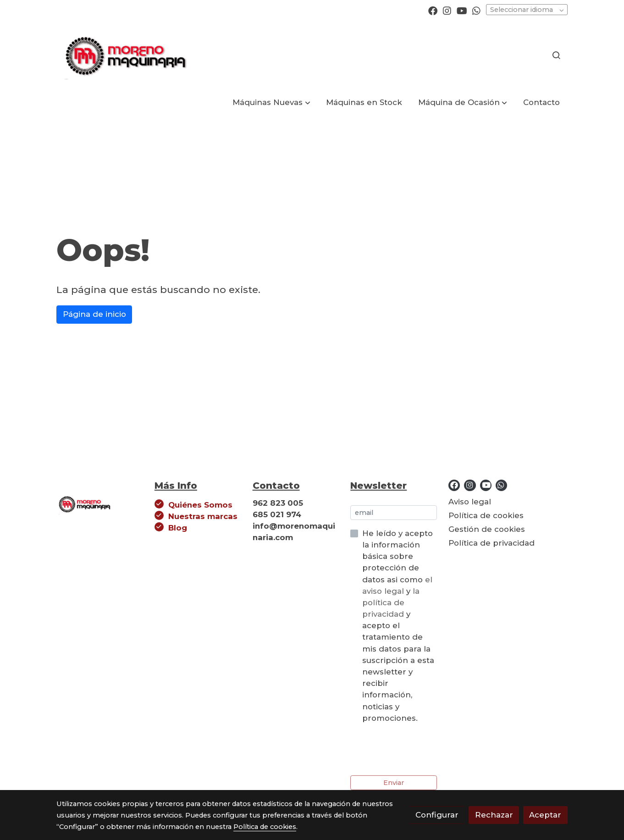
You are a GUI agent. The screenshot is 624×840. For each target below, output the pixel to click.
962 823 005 (278, 503)
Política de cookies (486, 515)
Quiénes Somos (200, 505)
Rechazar (494, 815)
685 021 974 (277, 514)
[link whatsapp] (476, 10)
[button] (272, 102)
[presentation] (420, 750)
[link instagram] (447, 10)
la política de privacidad (391, 602)
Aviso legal (470, 502)
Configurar (437, 815)
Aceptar (545, 815)
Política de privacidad (491, 543)
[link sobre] (100, 506)
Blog (178, 528)
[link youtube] (462, 10)
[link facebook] (433, 10)
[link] (124, 55)
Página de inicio (94, 314)
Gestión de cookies (487, 529)
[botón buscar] (556, 55)
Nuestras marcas (203, 516)
